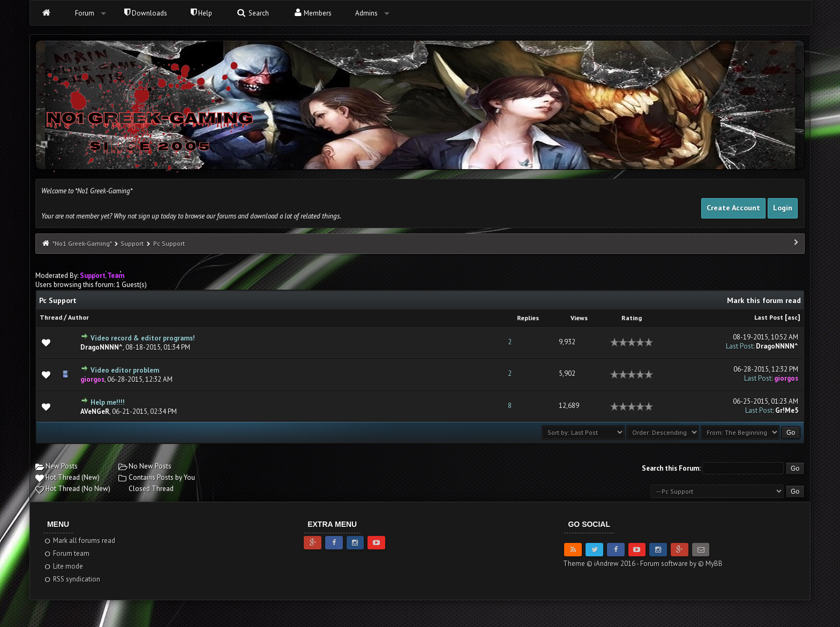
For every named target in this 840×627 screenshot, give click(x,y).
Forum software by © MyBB (681, 564)
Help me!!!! (108, 402)
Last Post (769, 317)
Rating (632, 318)
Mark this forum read (764, 300)
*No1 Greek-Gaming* (82, 243)
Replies (528, 318)
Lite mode (63, 566)
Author (78, 317)
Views (579, 318)
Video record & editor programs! (143, 338)
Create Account (733, 208)
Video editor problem (125, 370)
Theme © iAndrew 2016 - (602, 564)
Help (201, 13)
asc (793, 317)
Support (132, 243)
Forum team (67, 553)
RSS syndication (72, 579)
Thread (51, 317)
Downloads (146, 13)
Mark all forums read (80, 541)
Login (783, 208)
